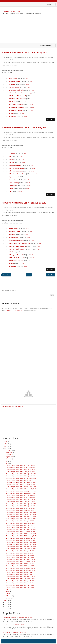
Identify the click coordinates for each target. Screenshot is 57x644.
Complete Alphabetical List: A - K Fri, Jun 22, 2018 (20, 500)
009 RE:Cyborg (13, 78)
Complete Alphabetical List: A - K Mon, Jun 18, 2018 (21, 512)
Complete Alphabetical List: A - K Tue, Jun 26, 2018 (21, 482)
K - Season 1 (12, 153)
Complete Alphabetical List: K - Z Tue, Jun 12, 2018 (21, 540)
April (7, 592)
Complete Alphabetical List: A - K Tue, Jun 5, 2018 (20, 568)
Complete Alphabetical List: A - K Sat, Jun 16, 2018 (21, 521)
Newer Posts (6, 275)
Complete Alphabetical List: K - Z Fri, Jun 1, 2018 (20, 587)
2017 (6, 600)
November (9, 452)
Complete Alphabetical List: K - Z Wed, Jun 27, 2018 (21, 480)
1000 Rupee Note (14, 87)
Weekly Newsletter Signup (13, 406)
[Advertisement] (28, 30)
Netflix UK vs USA (12, 11)
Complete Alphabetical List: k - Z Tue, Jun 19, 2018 (21, 510)
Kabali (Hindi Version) (16, 165)
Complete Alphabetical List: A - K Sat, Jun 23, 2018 (21, 495)
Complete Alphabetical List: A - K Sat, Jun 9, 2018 (20, 551)
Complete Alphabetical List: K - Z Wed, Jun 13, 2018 (21, 536)
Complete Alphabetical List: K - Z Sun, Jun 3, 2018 (20, 579)
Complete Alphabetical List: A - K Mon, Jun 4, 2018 (21, 572)
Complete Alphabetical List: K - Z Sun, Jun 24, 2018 (21, 493)
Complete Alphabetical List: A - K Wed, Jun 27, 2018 (21, 478)
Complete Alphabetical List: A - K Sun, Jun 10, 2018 (21, 547)
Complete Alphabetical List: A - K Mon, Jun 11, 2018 (21, 542)
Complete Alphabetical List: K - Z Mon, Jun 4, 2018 (21, 574)
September (9, 457)
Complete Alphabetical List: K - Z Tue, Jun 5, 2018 (20, 570)
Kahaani (11, 189)
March (8, 594)
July (7, 461)
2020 (6, 444)
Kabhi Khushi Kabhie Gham (17, 174)
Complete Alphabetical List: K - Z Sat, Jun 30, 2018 (24, 128)
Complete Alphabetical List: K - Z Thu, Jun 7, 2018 (20, 562)
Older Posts (51, 275)
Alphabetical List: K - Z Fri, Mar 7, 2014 (14, 625)
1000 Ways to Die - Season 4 (17, 99)
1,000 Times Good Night (16, 90)
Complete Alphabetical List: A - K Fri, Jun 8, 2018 (20, 555)
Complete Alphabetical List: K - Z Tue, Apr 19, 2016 (18, 617)
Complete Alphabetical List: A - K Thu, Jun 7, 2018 (20, 559)
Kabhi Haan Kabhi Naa (16, 171)
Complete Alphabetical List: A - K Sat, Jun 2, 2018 (20, 581)
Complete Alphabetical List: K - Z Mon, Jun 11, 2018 (21, 544)
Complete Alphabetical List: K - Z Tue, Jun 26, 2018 (21, 485)
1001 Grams (12, 102)
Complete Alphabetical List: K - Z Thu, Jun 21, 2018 (21, 506)
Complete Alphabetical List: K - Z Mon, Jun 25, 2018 (21, 489)
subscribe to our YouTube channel (14, 310)
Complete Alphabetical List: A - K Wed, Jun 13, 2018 (21, 534)
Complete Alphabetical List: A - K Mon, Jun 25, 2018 (21, 487)
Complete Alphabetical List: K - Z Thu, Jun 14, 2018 (21, 532)
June (7, 463)
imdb (27, 78)
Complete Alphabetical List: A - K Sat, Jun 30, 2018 (24, 52)
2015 (6, 604)
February (9, 596)
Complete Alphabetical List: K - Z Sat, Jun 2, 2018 (20, 583)
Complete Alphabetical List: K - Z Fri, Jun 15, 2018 (20, 527)
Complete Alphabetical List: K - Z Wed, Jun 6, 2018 (21, 566)
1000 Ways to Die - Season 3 (17, 96)
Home (29, 275)
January (8, 598)
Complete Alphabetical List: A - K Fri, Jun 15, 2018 (20, 525)
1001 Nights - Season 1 (16, 105)
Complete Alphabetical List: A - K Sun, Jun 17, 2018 (21, 517)
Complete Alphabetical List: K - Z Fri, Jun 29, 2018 (20, 472)
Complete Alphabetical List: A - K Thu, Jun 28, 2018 (21, 474)
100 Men (11, 114)
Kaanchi (11, 162)
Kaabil (11, 159)
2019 (6, 446)
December (9, 450)
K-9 (10, 156)
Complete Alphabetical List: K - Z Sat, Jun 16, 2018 (21, 523)
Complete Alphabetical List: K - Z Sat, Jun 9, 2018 (20, 553)
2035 (6, 442)
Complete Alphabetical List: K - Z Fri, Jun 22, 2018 (20, 502)
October (8, 455)
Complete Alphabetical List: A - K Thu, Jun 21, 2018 (21, 504)
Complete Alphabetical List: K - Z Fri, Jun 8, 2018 (20, 557)
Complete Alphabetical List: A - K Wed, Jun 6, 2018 (21, 564)
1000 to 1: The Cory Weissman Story (20, 93)
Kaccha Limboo (13, 180)
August (8, 459)
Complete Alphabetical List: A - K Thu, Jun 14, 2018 (21, 529)
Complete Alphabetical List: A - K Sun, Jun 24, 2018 (21, 491)
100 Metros (12, 116)
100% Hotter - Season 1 (16, 111)
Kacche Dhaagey (14, 183)
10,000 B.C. (12, 84)
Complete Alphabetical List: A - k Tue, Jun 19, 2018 (21, 508)
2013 (6, 609)
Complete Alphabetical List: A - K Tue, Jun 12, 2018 (21, 538)
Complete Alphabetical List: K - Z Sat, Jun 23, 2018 (21, 497)
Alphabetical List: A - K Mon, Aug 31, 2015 (15, 632)
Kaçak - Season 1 (14, 177)
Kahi (10, 192)
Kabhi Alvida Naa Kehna (16, 168)
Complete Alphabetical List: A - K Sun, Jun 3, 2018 (20, 577)
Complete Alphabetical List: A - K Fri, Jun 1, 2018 (20, 585)
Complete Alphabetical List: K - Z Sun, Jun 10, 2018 (21, 549)
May (7, 589)
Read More (50, 119)
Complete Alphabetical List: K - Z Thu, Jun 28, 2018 (21, 476)
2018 (6, 448)
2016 (6, 602)
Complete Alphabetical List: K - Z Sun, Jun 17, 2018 (21, 519)
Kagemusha (12, 186)
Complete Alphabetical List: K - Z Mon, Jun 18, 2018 (21, 514)
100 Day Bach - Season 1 (16, 108)
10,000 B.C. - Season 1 (15, 81)
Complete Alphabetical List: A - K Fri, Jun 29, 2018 (24, 203)
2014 (6, 607)
